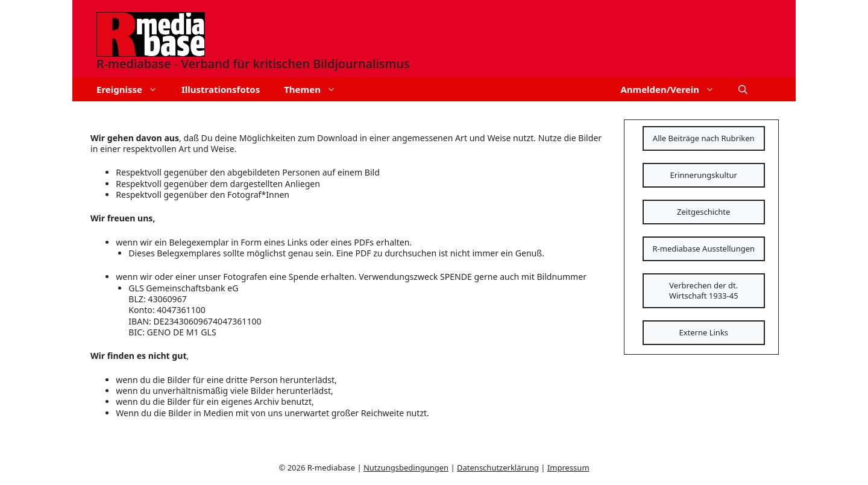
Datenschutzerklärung (498, 468)
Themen (316, 89)
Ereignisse (133, 89)
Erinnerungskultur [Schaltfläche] (704, 175)
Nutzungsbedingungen (406, 468)
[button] (743, 89)
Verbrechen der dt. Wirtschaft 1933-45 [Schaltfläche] (704, 290)
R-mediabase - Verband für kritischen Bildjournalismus (253, 64)
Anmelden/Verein (673, 89)
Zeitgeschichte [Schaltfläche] (703, 212)
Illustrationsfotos (221, 89)
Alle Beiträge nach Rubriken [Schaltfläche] (704, 138)
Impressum (568, 468)
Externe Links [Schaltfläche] (703, 332)
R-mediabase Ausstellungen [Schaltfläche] (703, 249)
